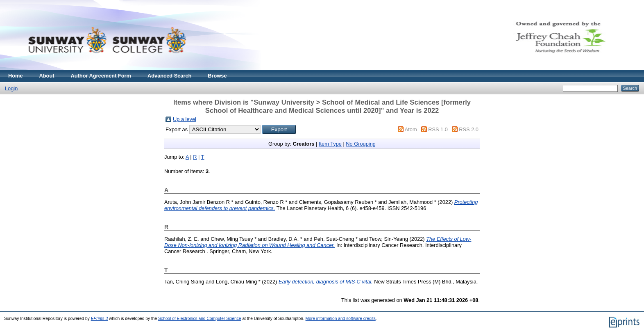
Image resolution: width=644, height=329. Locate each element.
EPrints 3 (100, 319)
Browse (217, 76)
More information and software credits (341, 319)
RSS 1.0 (438, 129)
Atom (411, 129)
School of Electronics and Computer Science (200, 319)
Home (16, 76)
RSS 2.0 (469, 129)
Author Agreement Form (101, 76)
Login (11, 88)
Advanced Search (169, 76)
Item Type (330, 144)
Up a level (185, 119)
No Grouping (361, 144)
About (47, 76)
